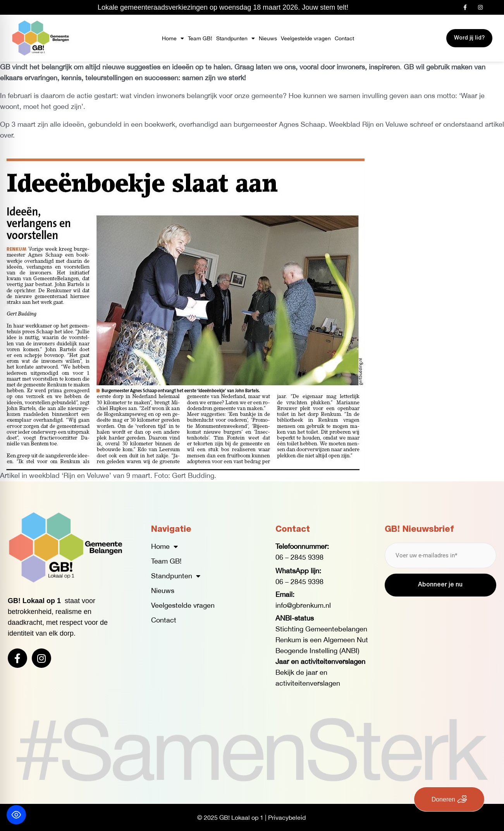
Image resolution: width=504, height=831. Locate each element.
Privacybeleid (287, 817)
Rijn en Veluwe (385, 124)
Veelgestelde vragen (306, 38)
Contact (344, 38)
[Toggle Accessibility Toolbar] (16, 815)
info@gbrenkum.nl (303, 605)
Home (173, 38)
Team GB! (200, 38)
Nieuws (268, 38)
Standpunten (236, 38)
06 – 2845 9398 (299, 557)
